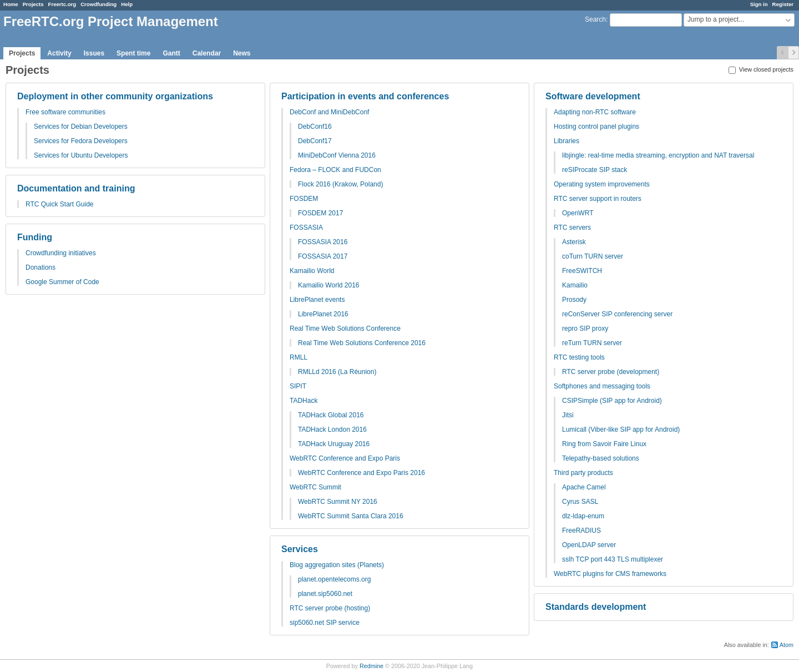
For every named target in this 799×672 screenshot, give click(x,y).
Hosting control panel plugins (596, 127)
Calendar (207, 53)
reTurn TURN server (592, 343)
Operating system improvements (602, 184)
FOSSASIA (306, 228)
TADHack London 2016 (332, 430)
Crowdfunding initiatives (61, 253)
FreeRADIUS (581, 530)
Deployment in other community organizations (115, 96)
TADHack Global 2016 (331, 415)
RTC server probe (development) (611, 372)
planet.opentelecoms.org (334, 579)
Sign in (759, 4)
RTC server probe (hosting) (330, 608)
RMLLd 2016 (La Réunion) (337, 372)
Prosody (574, 300)
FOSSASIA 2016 (323, 242)
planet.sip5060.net (325, 594)
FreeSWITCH (582, 271)
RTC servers (572, 228)
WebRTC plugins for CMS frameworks (610, 574)
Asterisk (574, 242)
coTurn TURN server (593, 256)
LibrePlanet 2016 (323, 314)
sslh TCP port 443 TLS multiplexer (613, 559)
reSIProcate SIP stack (595, 170)
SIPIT (298, 386)
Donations (41, 267)
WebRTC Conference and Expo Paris (345, 458)
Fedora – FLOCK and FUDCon (335, 170)
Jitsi (568, 415)
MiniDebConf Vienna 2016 (337, 155)
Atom (787, 645)
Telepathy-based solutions (601, 458)
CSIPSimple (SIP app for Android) (612, 401)
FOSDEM (304, 199)
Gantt (171, 53)
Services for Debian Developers (81, 127)
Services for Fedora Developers (81, 141)
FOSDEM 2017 (320, 213)
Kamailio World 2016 (329, 285)
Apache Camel (584, 487)
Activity (59, 53)
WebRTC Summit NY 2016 (338, 502)
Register (783, 4)
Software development (593, 96)
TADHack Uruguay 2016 (334, 444)
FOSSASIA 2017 (323, 256)
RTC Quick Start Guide (59, 204)
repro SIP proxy (585, 329)
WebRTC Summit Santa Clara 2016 (351, 516)
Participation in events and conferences (365, 96)
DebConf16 (315, 127)
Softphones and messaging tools (602, 386)
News (242, 53)
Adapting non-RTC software (595, 112)
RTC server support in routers (598, 199)
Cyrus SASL (580, 502)
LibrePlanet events (317, 300)
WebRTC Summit (315, 487)
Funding (35, 237)
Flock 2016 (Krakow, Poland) (340, 184)
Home (11, 4)
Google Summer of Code (62, 282)
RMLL (299, 357)
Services (300, 549)
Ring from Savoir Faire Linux (604, 444)
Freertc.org (62, 4)
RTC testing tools (579, 357)
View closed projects (761, 69)
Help (127, 4)
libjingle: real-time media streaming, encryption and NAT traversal (658, 155)
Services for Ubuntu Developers (81, 155)
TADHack (304, 401)
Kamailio (575, 285)
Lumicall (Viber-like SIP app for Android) (621, 430)
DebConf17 (315, 141)
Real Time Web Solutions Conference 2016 (362, 343)
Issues (94, 53)
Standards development (596, 607)
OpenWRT (578, 213)
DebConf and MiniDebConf (329, 112)
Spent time (133, 53)
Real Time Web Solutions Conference (345, 329)
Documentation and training (76, 188)
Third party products (583, 473)
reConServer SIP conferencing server (617, 314)
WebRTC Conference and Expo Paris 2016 (361, 473)
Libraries (567, 141)
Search (595, 19)
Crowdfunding (98, 4)
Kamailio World (312, 271)
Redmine (371, 666)
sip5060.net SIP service (325, 623)
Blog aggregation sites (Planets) (337, 565)
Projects (33, 4)
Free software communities (65, 112)
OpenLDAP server (589, 545)
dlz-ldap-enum (583, 516)
